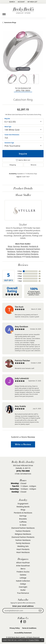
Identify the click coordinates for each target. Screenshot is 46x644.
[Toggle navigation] (4, 13)
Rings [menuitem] (23, 510)
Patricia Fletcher (22, 361)
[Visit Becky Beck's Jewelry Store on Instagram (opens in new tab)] (25, 622)
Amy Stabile (20, 406)
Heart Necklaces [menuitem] (23, 552)
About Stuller (23, 195)
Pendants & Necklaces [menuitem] (23, 513)
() (40, 271)
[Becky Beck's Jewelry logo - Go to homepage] (23, 11)
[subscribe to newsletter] (40, 611)
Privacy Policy (15, 628)
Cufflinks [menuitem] (23, 522)
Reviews (23, 265)
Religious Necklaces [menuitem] (23, 534)
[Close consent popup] (42, 640)
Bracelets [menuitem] (23, 519)
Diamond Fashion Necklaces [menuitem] (23, 528)
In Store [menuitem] (23, 525)
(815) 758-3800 (23, 91)
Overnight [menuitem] (23, 587)
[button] (12, 2)
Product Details (23, 188)
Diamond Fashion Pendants (27, 254)
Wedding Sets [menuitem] (23, 546)
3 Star (20, 276)
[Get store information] (23, 474)
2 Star (20, 278)
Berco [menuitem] (23, 569)
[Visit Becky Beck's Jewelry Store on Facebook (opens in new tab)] (21, 622)
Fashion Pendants (23, 251)
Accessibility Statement (23, 633)
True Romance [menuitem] (23, 593)
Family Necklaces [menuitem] (23, 543)
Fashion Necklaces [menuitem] (23, 540)
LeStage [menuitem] (23, 578)
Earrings (16, 246)
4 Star (20, 274)
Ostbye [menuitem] (23, 584)
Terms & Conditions (29, 628)
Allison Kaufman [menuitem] (23, 563)
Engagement (20, 249)
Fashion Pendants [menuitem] (23, 531)
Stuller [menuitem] (23, 590)
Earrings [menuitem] (23, 516)
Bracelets (24, 246)
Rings (10, 246)
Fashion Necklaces (14, 257)
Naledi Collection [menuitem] (23, 581)
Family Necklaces (32, 257)
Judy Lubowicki (22, 378)
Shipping (13, 165)
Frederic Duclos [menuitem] (23, 572)
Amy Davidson (21, 327)
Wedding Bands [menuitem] (23, 507)
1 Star (20, 281)
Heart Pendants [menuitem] (23, 549)
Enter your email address (23, 606)
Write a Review (23, 444)
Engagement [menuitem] (23, 504)
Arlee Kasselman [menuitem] (23, 566)
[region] (23, 51)
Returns (34, 165)
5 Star (20, 271)
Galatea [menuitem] (23, 575)
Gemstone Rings (10, 22)
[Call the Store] (23, 471)
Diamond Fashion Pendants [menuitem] (23, 537)
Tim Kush (19, 307)
